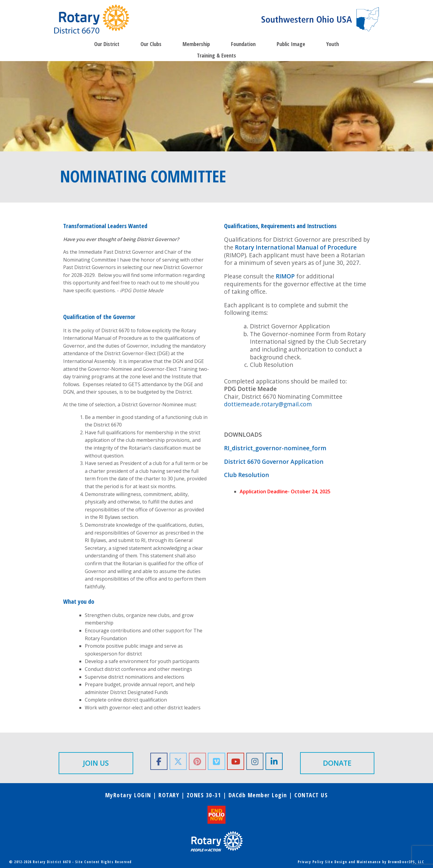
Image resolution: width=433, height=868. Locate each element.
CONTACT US (311, 795)
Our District (107, 44)
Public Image (291, 44)
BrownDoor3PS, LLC (406, 862)
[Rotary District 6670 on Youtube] (236, 761)
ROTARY (169, 795)
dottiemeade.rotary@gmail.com (268, 404)
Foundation (243, 44)
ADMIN (139, 862)
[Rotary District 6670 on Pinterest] (197, 761)
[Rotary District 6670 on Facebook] (159, 761)
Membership (196, 44)
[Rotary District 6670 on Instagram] (255, 761)
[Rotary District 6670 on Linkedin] (274, 761)
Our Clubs (151, 44)
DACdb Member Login (258, 795)
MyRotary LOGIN (128, 795)
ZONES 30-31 (204, 795)
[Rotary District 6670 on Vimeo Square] (216, 761)
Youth (333, 44)
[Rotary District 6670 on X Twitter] (178, 761)
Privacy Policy (311, 862)
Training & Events (216, 55)
